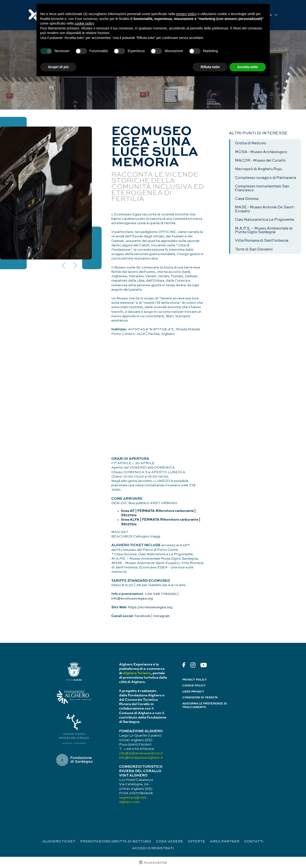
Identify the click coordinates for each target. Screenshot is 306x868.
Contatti (254, 841)
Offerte (197, 841)
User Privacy (193, 692)
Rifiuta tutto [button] (210, 67)
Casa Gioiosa (247, 199)
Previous (64, 266)
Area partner (225, 841)
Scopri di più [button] (58, 67)
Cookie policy (194, 686)
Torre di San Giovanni (254, 249)
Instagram (161, 616)
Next (75, 266)
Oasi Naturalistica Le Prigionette (265, 220)
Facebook (142, 616)
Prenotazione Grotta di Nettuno (116, 841)
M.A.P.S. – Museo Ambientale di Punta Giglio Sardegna (264, 230)
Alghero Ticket (59, 841)
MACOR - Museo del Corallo (260, 161)
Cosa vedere (170, 841)
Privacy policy (195, 680)
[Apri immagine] (46, 193)
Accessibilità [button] (155, 863)
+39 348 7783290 (161, 594)
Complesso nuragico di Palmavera (266, 178)
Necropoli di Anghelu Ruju (258, 169)
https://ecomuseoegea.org (150, 607)
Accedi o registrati (153, 848)
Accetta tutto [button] (248, 67)
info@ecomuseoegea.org (132, 599)
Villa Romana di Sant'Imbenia (262, 241)
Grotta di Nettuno (251, 143)
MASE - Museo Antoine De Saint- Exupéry (265, 209)
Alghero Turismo (137, 673)
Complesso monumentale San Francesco (262, 188)
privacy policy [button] (186, 14)
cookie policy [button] (84, 23)
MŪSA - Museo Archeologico (261, 152)
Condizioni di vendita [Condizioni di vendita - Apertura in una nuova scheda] (200, 698)
